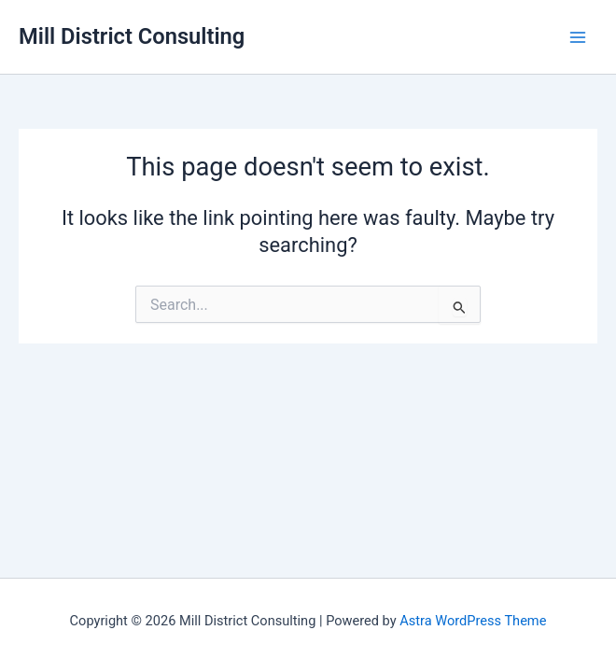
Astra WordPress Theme (473, 621)
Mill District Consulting (132, 36)
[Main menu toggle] (578, 37)
